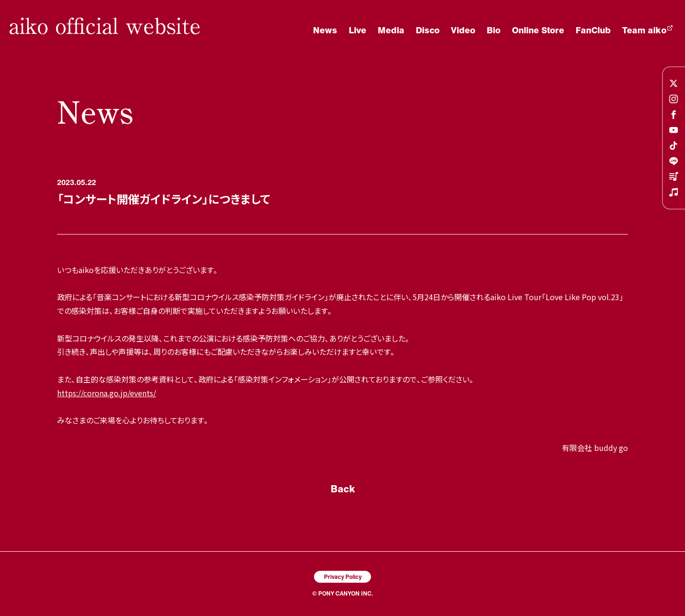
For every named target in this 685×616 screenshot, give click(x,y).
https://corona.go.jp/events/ (107, 393)
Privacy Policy (343, 577)
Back (343, 489)
